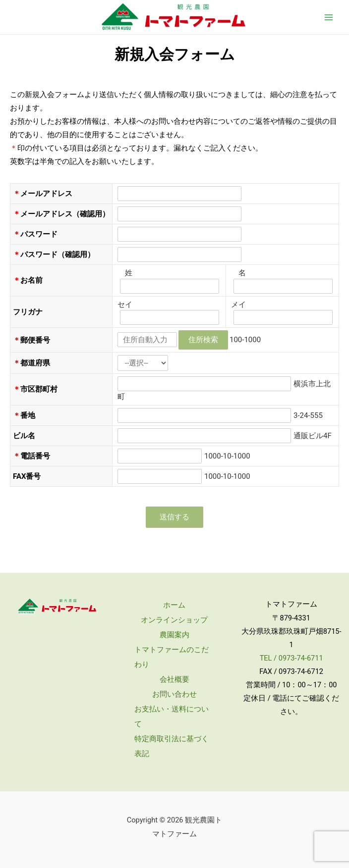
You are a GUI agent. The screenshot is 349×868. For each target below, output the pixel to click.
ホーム (174, 605)
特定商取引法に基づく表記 (172, 746)
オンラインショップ (174, 620)
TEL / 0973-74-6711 (291, 658)
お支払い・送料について (172, 716)
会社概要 (174, 679)
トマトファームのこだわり (172, 657)
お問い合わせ (174, 694)
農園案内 (174, 635)
